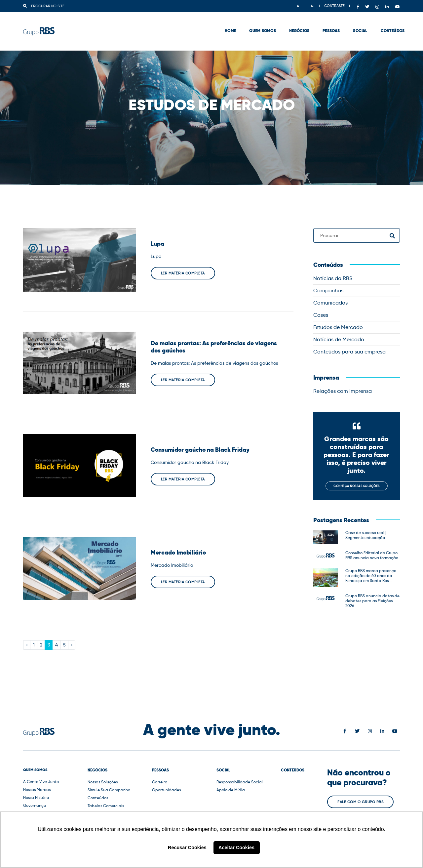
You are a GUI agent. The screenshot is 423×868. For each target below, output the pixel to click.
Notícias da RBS (333, 278)
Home (226, 23)
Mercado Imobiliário (178, 553)
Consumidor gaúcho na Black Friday (200, 450)
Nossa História (36, 797)
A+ (313, 6)
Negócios (295, 23)
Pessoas (327, 23)
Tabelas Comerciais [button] (106, 806)
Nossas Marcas (37, 789)
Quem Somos (258, 23)
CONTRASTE (334, 6)
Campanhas (328, 290)
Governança (35, 805)
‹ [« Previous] (27, 645)
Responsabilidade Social (240, 782)
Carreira (160, 782)
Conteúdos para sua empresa (349, 352)
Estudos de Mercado (338, 327)
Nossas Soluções (103, 782)
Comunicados (330, 303)
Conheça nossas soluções (357, 486)
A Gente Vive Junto (41, 782)
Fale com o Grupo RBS (360, 802)
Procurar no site (44, 6)
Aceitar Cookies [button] (236, 847)
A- (299, 6)
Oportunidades (166, 790)
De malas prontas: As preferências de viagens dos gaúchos (214, 347)
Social (355, 23)
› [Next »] (72, 645)
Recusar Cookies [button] (187, 847)
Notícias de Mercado (339, 339)
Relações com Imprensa (343, 391)
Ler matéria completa (183, 273)
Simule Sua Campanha (109, 790)
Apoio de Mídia (231, 790)
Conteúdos (388, 23)
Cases (321, 315)
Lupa (157, 244)
